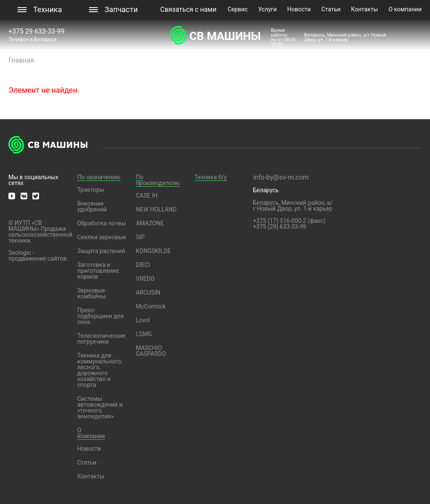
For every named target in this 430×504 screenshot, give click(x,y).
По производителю (157, 180)
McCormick (151, 306)
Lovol (143, 320)
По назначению (99, 177)
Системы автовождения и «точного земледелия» (100, 407)
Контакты (364, 9)
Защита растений (101, 251)
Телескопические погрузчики (101, 339)
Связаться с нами (189, 9)
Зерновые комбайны (92, 293)
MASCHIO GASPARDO (151, 351)
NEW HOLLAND (156, 209)
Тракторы (91, 190)
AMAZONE (149, 223)
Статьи (331, 9)
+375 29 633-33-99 (37, 31)
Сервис (238, 9)
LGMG (144, 334)
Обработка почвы (102, 223)
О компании (405, 9)
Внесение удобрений (92, 206)
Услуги (267, 9)
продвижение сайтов (38, 259)
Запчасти (121, 9)
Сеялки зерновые (102, 237)
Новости (299, 9)
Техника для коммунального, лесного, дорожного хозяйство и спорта (100, 370)
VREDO (145, 279)
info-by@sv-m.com (281, 177)
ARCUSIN (148, 292)
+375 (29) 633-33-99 (279, 227)
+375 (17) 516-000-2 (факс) (289, 221)
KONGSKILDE (153, 251)
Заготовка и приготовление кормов (98, 271)
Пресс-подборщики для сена (101, 316)
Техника (48, 9)
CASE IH (147, 196)
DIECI (143, 265)
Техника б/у (211, 177)
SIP (140, 237)
